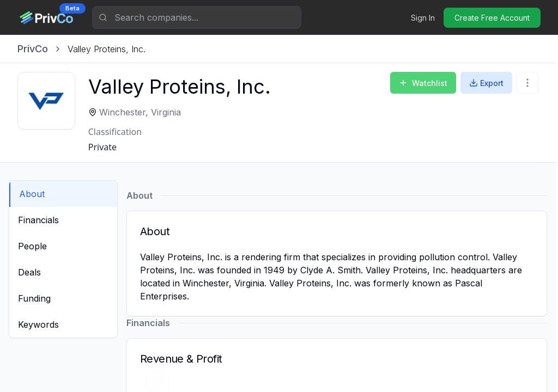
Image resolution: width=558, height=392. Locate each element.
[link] (107, 49)
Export (486, 83)
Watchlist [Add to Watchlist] (423, 83)
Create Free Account (492, 18)
